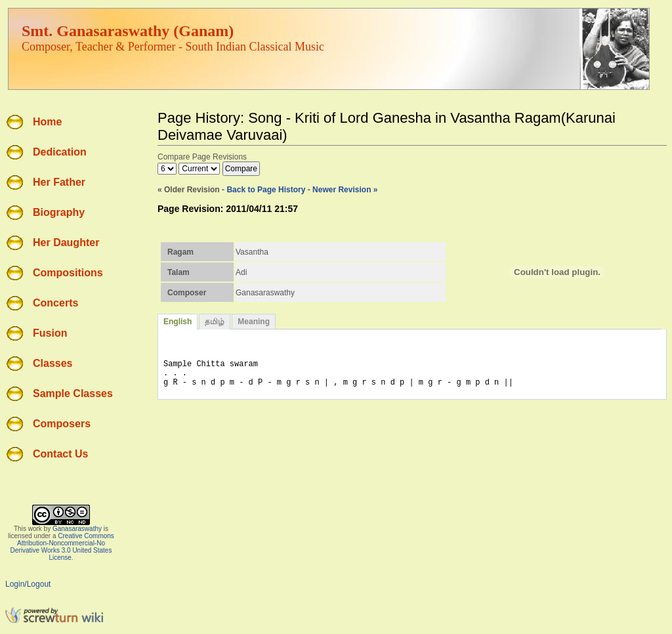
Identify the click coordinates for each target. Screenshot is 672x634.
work (35, 529)
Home (47, 122)
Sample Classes (73, 393)
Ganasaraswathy (77, 529)
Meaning (254, 322)
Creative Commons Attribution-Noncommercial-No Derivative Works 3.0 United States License (62, 547)
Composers (62, 424)
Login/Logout (28, 584)
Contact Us (60, 454)
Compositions (68, 273)
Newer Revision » (345, 190)
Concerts (55, 303)
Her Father (59, 182)
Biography (59, 212)
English (178, 322)
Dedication (60, 152)
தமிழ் (215, 322)
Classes (53, 363)
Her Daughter (66, 243)
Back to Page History (266, 190)
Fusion (50, 333)
